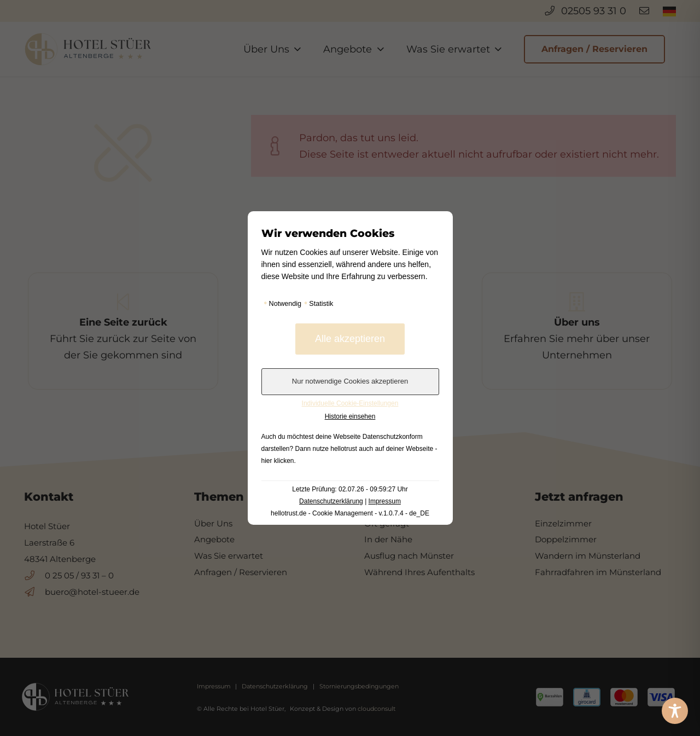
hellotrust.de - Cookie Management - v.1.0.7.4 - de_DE (350, 513)
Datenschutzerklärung (331, 501)
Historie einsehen (350, 416)
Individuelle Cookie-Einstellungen (350, 403)
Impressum (385, 501)
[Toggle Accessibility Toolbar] (675, 711)
